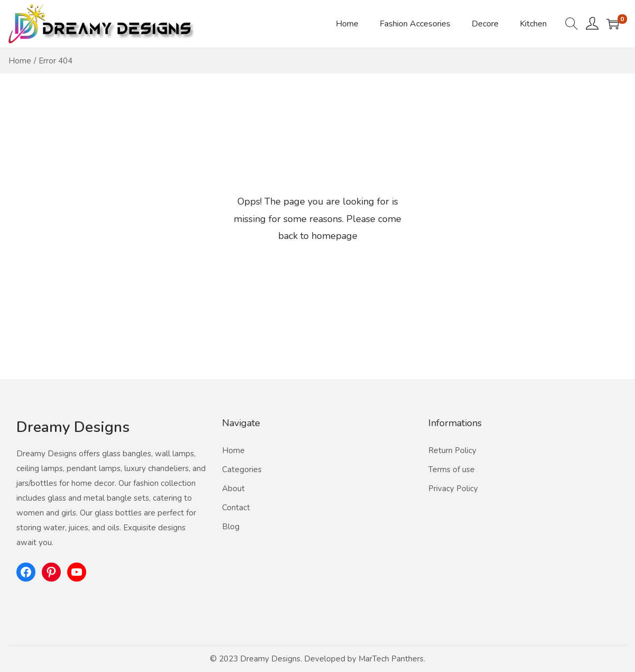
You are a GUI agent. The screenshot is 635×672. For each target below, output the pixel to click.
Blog (231, 527)
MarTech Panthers (391, 659)
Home (20, 61)
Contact (236, 508)
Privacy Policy (453, 489)
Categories (242, 470)
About (233, 489)
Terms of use (452, 470)
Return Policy (452, 450)
